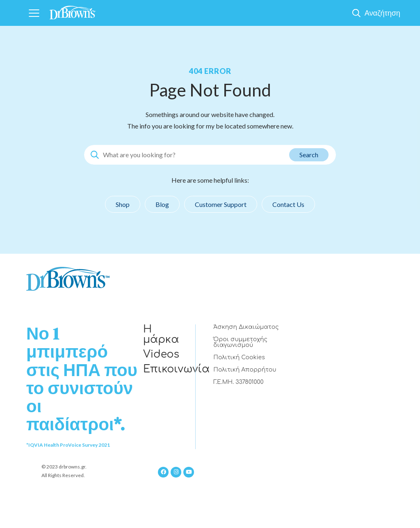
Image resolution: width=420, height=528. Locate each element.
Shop (123, 204)
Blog (162, 204)
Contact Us (288, 204)
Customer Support (221, 204)
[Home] (73, 10)
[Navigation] (34, 13)
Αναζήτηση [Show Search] (382, 13)
